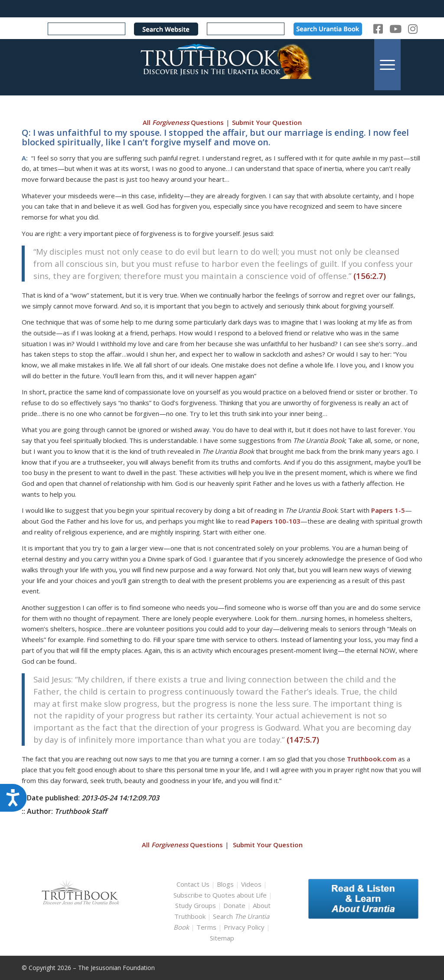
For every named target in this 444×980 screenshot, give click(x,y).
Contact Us (193, 884)
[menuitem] (387, 64)
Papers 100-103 (276, 521)
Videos (251, 884)
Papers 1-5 (388, 510)
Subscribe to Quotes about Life (220, 895)
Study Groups (196, 905)
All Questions (183, 122)
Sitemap (222, 938)
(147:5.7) (303, 739)
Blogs (225, 884)
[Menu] (387, 64)
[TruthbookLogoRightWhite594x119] (222, 64)
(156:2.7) (370, 276)
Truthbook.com (372, 759)
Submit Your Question (267, 122)
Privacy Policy (244, 927)
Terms (206, 927)
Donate (234, 905)
